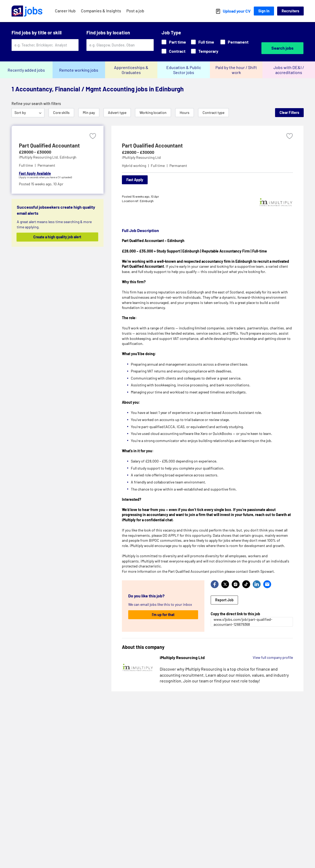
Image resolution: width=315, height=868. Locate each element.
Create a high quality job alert (61, 237)
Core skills (61, 112)
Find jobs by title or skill (37, 33)
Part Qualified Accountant (152, 145)
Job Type (171, 33)
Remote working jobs (79, 70)
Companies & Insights (101, 11)
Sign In (264, 11)
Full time (203, 42)
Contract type (213, 112)
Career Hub (65, 11)
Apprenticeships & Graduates (131, 70)
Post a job (135, 11)
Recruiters (290, 11)
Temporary (205, 51)
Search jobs (282, 48)
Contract (174, 51)
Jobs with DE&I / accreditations (289, 70)
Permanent (234, 42)
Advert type (117, 112)
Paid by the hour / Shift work (236, 70)
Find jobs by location (108, 33)
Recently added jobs (26, 70)
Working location (153, 112)
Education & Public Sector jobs (184, 70)
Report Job (224, 600)
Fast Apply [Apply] (135, 180)
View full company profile (273, 657)
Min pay (89, 112)
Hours (185, 112)
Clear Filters (289, 112)
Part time (174, 42)
